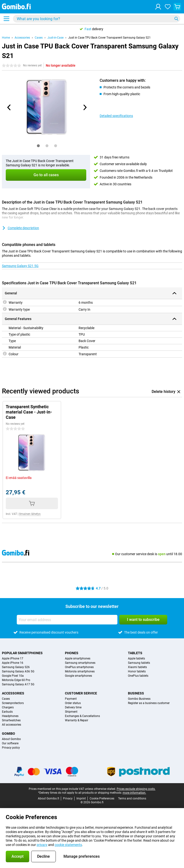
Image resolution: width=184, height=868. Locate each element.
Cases (39, 38)
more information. (134, 793)
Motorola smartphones (80, 671)
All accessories (11, 725)
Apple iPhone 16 (13, 663)
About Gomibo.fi (49, 798)
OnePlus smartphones (79, 667)
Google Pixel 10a (13, 676)
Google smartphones (78, 676)
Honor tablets (137, 671)
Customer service (81, 693)
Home (6, 38)
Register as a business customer (149, 703)
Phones (72, 653)
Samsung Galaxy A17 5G (18, 684)
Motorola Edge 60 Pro (16, 680)
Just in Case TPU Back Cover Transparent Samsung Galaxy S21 (109, 38)
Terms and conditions (132, 798)
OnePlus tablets (138, 676)
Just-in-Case (55, 38)
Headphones (10, 716)
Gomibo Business (139, 699)
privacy (42, 845)
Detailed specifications (116, 116)
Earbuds (7, 712)
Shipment (71, 712)
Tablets (135, 653)
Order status (73, 703)
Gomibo (9, 734)
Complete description (20, 228)
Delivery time (73, 707)
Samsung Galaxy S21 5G (20, 266)
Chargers (8, 707)
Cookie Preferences (102, 798)
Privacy (68, 798)
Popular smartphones (22, 653)
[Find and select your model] (97, 19)
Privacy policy (11, 748)
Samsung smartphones (80, 663)
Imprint (81, 798)
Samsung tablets (139, 663)
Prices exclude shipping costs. (136, 789)
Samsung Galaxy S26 (16, 667)
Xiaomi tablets (137, 667)
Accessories (22, 38)
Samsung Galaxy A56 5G (18, 671)
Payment (71, 699)
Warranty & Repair (77, 720)
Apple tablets (136, 658)
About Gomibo (11, 739)
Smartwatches (11, 720)
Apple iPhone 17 (13, 658)
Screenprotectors (13, 703)
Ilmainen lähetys (30, 514)
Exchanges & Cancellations (82, 716)
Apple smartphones (78, 658)
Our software (10, 743)
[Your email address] (67, 620)
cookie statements (68, 845)
